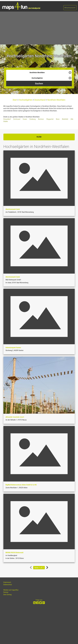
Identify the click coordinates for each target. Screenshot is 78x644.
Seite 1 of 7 (39, 568)
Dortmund (17, 119)
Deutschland (40, 100)
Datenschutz (8, 585)
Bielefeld (65, 119)
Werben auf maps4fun (11, 590)
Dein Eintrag (8, 595)
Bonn (58, 119)
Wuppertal (50, 119)
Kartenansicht (70, 8)
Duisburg (33, 119)
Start (15, 100)
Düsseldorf (7, 119)
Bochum (41, 119)
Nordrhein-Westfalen (56, 100)
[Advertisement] (39, 28)
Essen (25, 119)
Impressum (7, 582)
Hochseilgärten (26, 100)
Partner (6, 592)
